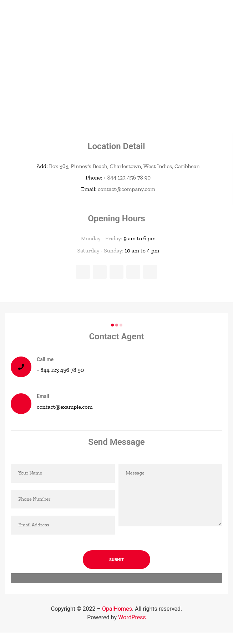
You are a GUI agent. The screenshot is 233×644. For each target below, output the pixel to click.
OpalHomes (117, 609)
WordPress (132, 617)
